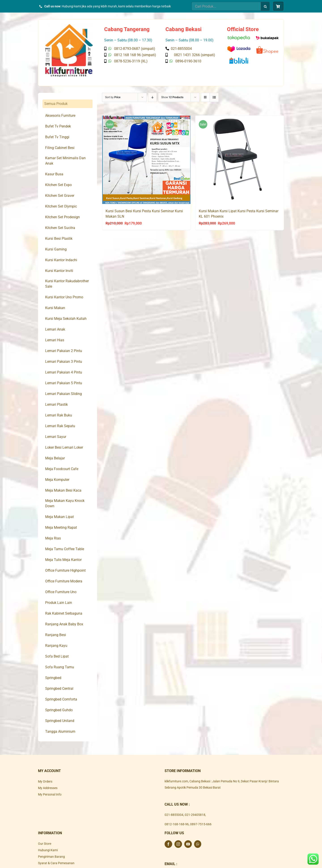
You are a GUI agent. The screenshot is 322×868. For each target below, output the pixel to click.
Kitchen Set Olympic (61, 206)
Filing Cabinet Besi (60, 148)
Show (172, 97)
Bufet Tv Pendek (58, 126)
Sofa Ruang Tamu (60, 667)
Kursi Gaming (56, 249)
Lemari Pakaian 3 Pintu (64, 362)
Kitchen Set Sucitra (60, 228)
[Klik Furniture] (69, 25)
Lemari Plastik (56, 404)
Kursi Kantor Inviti (59, 271)
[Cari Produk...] (226, 6)
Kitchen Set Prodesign (62, 217)
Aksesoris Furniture (60, 116)
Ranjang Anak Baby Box (64, 624)
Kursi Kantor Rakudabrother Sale (67, 284)
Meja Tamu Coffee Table (65, 549)
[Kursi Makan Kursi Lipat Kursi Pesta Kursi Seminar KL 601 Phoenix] (240, 160)
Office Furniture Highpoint (65, 570)
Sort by (113, 97)
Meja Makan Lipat (59, 517)
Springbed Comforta (61, 699)
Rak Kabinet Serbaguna (64, 613)
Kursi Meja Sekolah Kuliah (66, 319)
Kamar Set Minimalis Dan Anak (65, 161)
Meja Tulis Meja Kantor (63, 560)
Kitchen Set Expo (58, 185)
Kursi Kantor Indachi (61, 260)
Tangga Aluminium (60, 731)
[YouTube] (188, 844)
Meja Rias (53, 538)
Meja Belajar (55, 458)
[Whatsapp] (198, 844)
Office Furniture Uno (61, 592)
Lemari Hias (55, 340)
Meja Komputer (57, 480)
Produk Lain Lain (59, 603)
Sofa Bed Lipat (57, 656)
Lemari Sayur (56, 437)
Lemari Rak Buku (59, 415)
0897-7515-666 (201, 824)
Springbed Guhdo (59, 710)
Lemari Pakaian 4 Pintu (64, 372)
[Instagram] (178, 844)
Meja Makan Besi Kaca (63, 490)
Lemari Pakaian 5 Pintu (64, 383)
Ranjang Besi (56, 635)
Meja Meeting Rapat (61, 527)
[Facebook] (168, 844)
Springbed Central (59, 689)
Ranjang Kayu (56, 646)
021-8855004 (174, 815)
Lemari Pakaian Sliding (64, 394)
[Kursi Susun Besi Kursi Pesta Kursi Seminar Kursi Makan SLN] (146, 160)
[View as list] (214, 97)
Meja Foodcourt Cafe (62, 469)
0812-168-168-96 (177, 824)
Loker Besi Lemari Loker (64, 447)
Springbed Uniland (60, 721)
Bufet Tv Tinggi (57, 137)
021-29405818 (195, 815)
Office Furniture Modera (64, 581)
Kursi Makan (55, 308)
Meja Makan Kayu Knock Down (65, 503)
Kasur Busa (54, 174)
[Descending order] (152, 97)
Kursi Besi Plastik (59, 239)
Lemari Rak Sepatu (60, 426)
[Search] (265, 6)
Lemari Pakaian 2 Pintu (64, 351)
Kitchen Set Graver (60, 196)
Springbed (53, 678)
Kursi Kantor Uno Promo (64, 297)
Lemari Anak (55, 329)
